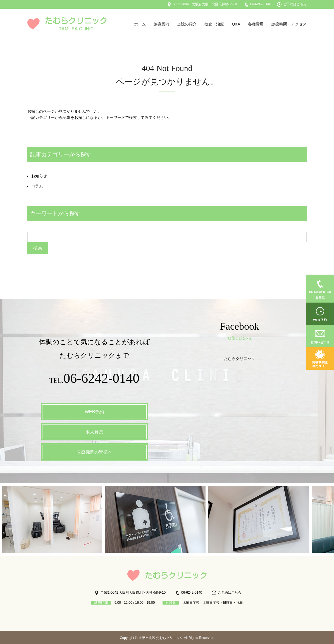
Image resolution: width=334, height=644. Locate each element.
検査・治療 (214, 24)
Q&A (236, 24)
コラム (37, 186)
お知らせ (39, 176)
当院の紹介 (187, 24)
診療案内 (161, 24)
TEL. (95, 379)
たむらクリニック (240, 358)
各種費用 (256, 24)
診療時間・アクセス (289, 24)
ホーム (140, 24)
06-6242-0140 (258, 4)
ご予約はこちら (292, 4)
